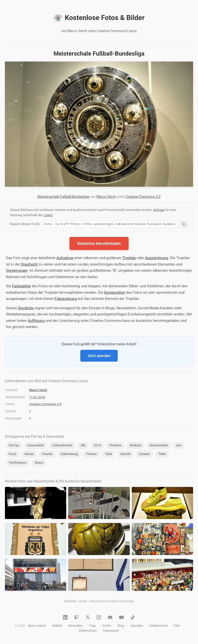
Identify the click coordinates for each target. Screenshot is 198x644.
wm (179, 446)
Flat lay (14, 446)
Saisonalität (35, 446)
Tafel (108, 455)
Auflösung (36, 321)
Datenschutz (88, 631)
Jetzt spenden (99, 356)
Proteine (115, 446)
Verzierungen (17, 271)
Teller (162, 455)
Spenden (137, 626)
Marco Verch (106, 197)
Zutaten (144, 455)
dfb (83, 446)
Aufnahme (65, 259)
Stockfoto (26, 309)
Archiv (83, 602)
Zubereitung (69, 455)
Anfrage (159, 210)
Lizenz (48, 215)
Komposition (115, 293)
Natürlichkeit (159, 446)
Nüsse (29, 455)
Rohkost (136, 446)
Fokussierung (66, 299)
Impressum (111, 631)
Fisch (12, 455)
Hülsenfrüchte (62, 446)
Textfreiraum (18, 463)
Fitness (91, 455)
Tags (92, 626)
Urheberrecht (158, 626)
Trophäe (129, 259)
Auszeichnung (157, 259)
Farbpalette (21, 287)
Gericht (126, 455)
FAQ (177, 626)
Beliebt (57, 626)
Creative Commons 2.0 (143, 197)
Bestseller (75, 626)
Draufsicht (29, 265)
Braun (39, 463)
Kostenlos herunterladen (99, 244)
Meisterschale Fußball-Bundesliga (63, 197)
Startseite (70, 602)
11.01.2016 (37, 398)
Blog (121, 626)
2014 (97, 446)
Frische (47, 455)
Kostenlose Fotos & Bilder (99, 18)
